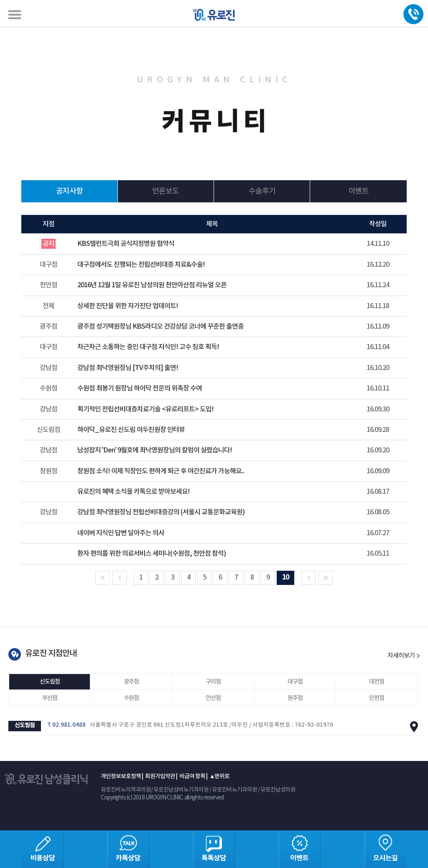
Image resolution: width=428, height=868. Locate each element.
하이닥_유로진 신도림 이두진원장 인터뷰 (131, 430)
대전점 (377, 682)
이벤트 (359, 191)
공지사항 (69, 191)
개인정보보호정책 (121, 776)
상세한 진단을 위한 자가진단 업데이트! (128, 306)
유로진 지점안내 (51, 654)
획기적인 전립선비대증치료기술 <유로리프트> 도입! (145, 409)
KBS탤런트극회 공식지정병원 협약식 (126, 244)
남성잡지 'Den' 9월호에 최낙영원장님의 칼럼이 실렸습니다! (155, 450)
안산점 (213, 698)
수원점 (131, 698)
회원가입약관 (160, 776)
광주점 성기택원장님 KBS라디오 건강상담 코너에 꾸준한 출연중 (160, 327)
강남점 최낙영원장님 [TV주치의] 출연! (128, 368)
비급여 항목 (192, 776)
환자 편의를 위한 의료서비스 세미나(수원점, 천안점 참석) (152, 554)
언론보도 (166, 191)
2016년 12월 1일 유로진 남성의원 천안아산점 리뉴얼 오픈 (152, 285)
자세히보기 (404, 656)
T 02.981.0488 (66, 725)
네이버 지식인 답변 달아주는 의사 (121, 533)
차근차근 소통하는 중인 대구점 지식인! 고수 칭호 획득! (148, 347)
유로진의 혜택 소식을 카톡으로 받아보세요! (134, 492)
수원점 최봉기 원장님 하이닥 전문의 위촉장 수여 (140, 388)
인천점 (377, 698)
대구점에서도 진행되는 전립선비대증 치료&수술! (141, 265)
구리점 (213, 682)
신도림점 (50, 682)
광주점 (131, 682)
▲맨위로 (219, 776)
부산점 (50, 698)
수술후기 (262, 191)
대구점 (295, 682)
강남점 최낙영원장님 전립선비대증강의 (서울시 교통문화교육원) (161, 512)
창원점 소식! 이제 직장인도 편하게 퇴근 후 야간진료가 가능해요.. (161, 471)
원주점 (295, 698)
